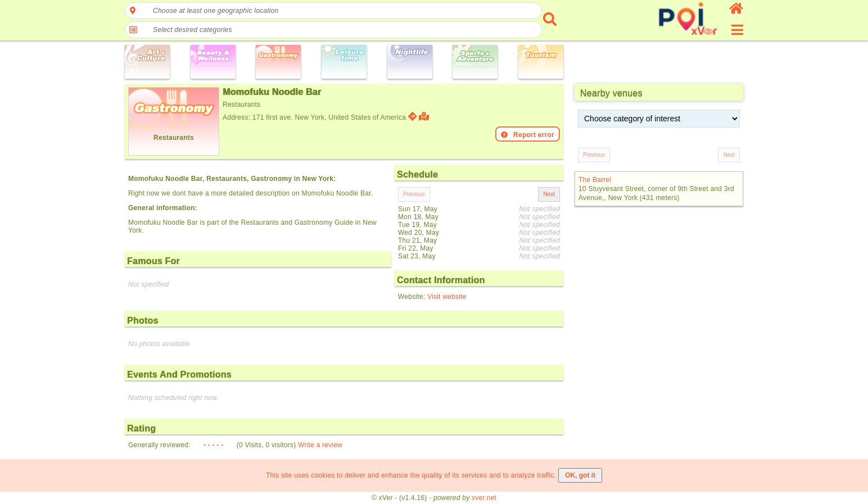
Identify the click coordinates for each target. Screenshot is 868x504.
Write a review (320, 445)
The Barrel (595, 180)
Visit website (447, 297)
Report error (528, 135)
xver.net (484, 498)
